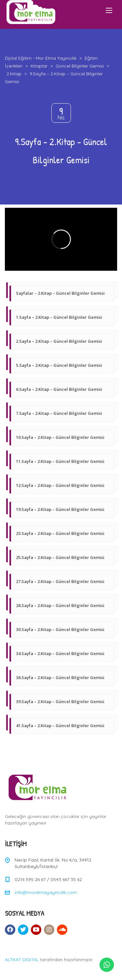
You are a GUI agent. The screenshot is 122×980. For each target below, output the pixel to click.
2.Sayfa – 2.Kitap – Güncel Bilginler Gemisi (59, 341)
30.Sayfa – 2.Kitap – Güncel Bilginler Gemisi (60, 629)
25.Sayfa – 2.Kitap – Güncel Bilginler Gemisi (60, 557)
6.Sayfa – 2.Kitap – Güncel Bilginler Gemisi (59, 389)
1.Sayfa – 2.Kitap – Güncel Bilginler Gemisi (59, 317)
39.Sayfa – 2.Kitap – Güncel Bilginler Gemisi (60, 701)
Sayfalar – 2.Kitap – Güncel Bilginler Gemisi (60, 293)
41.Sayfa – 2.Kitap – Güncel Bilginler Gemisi (60, 726)
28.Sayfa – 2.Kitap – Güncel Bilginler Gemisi (60, 605)
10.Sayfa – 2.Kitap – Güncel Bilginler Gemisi (60, 437)
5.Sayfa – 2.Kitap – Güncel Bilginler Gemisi (59, 365)
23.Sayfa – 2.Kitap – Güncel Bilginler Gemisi (60, 533)
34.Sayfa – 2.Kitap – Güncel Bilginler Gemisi (60, 653)
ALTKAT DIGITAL (22, 960)
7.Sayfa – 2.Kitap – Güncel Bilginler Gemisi (59, 413)
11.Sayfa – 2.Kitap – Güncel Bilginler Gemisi (60, 461)
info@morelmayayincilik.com (46, 892)
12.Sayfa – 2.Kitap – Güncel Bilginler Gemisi (60, 485)
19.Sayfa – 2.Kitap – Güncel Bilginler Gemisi (60, 509)
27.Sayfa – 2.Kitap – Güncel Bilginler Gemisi (60, 581)
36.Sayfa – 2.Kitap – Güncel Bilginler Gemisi (60, 677)
